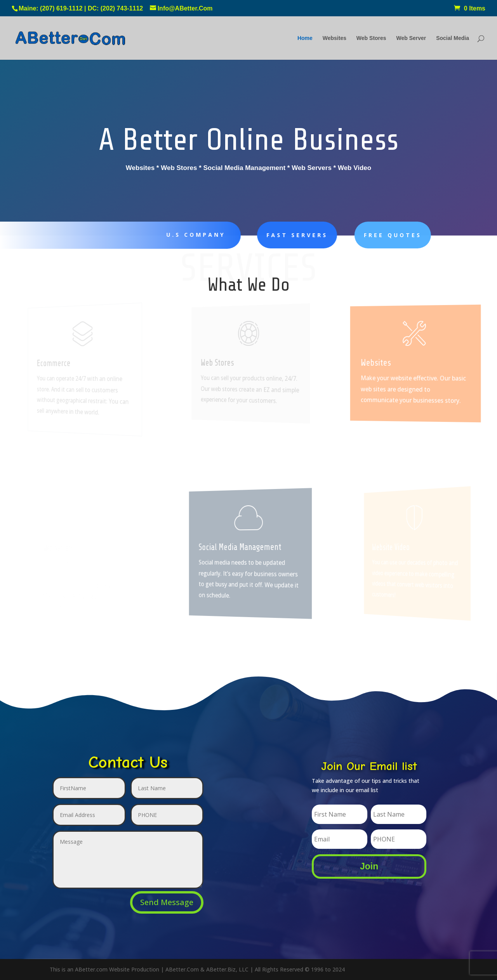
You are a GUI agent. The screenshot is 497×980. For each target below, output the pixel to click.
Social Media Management (242, 547)
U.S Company (190, 235)
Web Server (411, 38)
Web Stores (371, 38)
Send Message (167, 902)
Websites (335, 38)
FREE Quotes (367, 235)
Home (305, 38)
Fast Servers (279, 235)
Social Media (453, 38)
